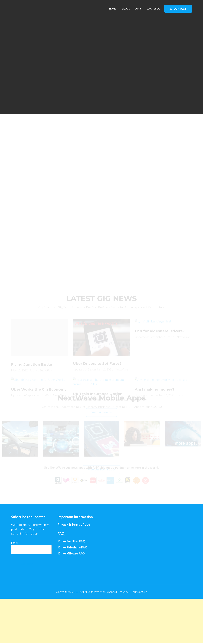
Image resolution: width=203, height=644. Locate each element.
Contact (178, 9)
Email (16, 543)
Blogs (126, 9)
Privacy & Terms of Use (133, 592)
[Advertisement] (101, 151)
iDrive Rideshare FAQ (73, 547)
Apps (139, 9)
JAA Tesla (153, 9)
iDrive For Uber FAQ (72, 541)
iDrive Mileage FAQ (71, 553)
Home (113, 9)
